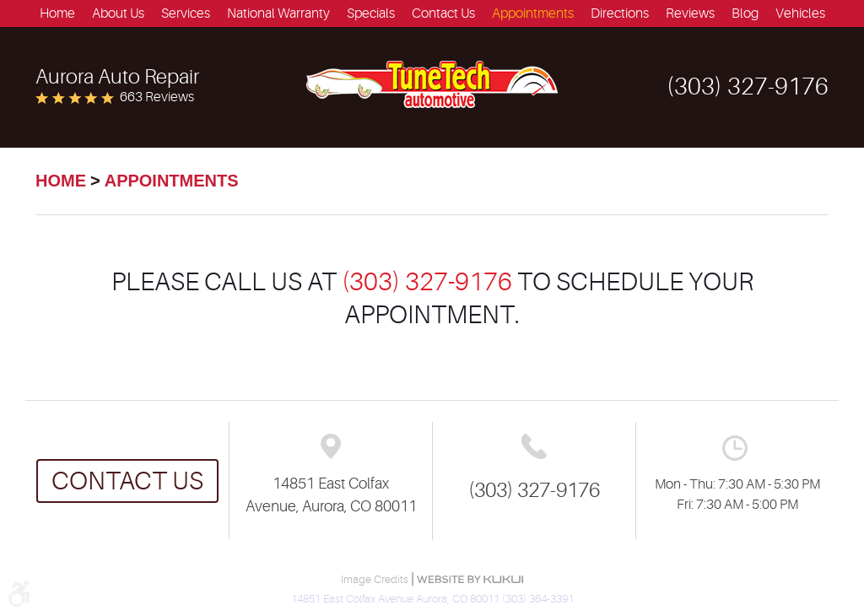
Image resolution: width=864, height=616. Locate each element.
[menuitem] (57, 14)
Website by (470, 579)
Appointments (533, 14)
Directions (620, 14)
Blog (745, 14)
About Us (118, 14)
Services (186, 14)
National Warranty (278, 14)
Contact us (127, 481)
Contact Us (443, 14)
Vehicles (800, 14)
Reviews (690, 14)
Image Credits (376, 580)
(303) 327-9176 (427, 282)
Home (57, 14)
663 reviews (157, 97)
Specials (371, 14)
